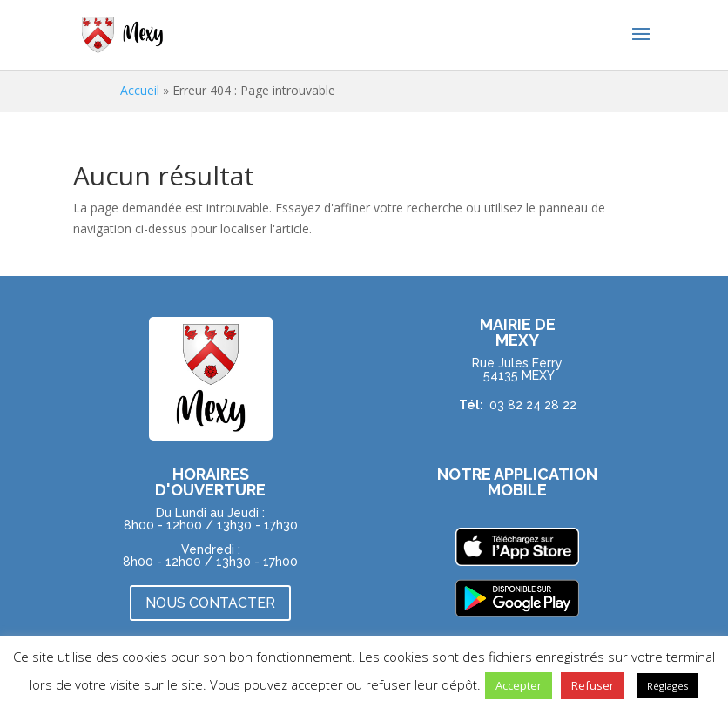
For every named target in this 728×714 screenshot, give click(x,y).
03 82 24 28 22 (533, 405)
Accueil (140, 90)
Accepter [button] (519, 685)
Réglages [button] (667, 686)
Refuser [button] (593, 685)
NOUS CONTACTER (210, 603)
